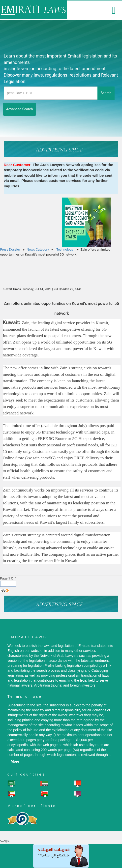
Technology (65, 249)
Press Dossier (10, 249)
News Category (38, 249)
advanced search (20, 109)
